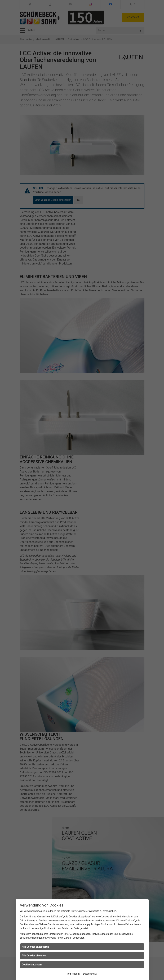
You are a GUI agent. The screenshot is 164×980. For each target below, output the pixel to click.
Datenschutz (90, 974)
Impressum (73, 974)
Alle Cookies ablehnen (34, 956)
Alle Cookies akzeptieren (35, 947)
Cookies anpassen (32, 965)
